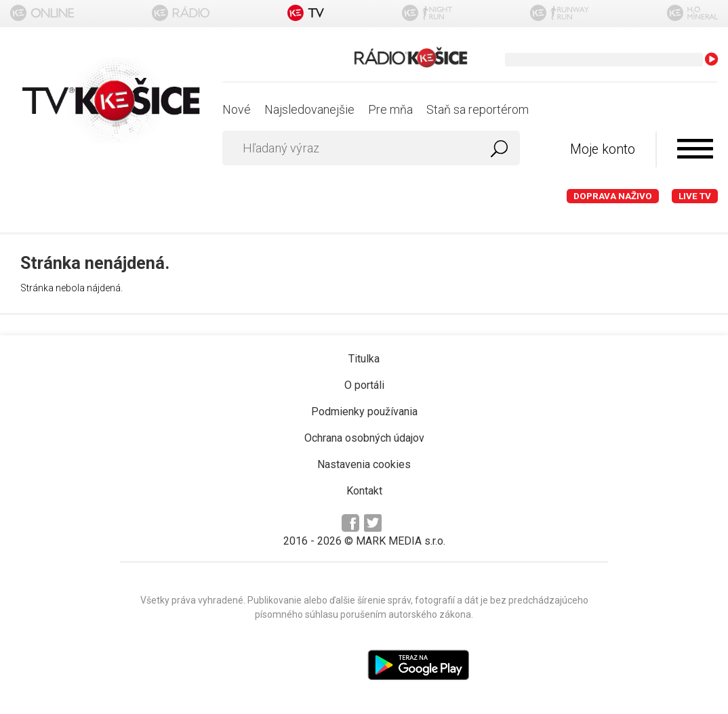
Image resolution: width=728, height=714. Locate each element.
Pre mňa (390, 109)
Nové (237, 109)
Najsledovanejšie (309, 109)
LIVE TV (695, 196)
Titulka (364, 359)
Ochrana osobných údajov (364, 438)
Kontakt (364, 491)
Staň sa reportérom (478, 109)
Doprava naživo (613, 196)
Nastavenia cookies (364, 464)
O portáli (364, 385)
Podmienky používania (364, 412)
